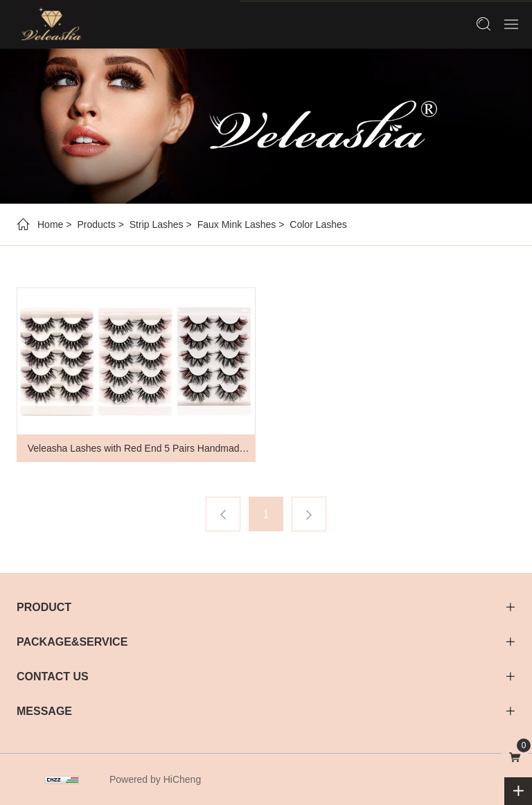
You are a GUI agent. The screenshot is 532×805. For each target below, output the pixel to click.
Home (50, 224)
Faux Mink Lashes (237, 224)
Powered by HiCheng (155, 779)
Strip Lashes (157, 224)
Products (96, 224)
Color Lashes (318, 224)
